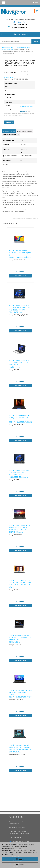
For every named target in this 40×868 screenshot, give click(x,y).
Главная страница (7, 48)
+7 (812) (19, 25)
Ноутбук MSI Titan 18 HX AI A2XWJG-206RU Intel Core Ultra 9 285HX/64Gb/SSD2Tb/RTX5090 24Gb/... (20, 419)
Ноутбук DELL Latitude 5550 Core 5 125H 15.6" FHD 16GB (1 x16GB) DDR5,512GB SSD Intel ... (20, 584)
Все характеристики (26, 106)
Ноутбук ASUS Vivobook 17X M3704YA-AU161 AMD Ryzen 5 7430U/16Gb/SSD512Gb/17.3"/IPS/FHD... (20, 254)
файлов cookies (7, 854)
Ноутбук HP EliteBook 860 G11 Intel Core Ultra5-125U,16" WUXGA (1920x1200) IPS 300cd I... (19, 474)
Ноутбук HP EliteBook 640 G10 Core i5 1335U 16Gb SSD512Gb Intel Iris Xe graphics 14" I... (19, 364)
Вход (36, 3)
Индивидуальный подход (21, 841)
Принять (20, 859)
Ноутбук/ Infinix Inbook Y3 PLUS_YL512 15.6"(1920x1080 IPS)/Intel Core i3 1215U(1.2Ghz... (20, 639)
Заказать (9, 122)
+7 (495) (19, 27)
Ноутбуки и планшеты (24, 48)
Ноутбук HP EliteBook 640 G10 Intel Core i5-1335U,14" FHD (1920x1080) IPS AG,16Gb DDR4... (19, 309)
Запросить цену (20, 276)
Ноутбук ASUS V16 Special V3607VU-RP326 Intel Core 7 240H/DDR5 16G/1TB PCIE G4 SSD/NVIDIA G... (20, 748)
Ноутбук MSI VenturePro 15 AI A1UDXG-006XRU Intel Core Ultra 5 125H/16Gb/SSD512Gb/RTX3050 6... (20, 694)
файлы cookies (23, 844)
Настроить (20, 864)
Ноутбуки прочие (8, 49)
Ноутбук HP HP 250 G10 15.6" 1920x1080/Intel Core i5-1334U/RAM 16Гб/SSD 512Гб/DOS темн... (20, 529)
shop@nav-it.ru (20, 22)
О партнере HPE (9, 77)
